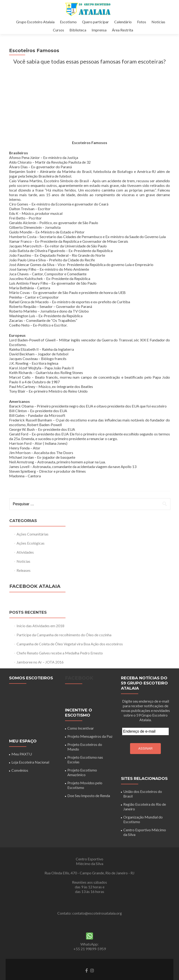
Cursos (59, 30)
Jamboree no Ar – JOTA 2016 (40, 671)
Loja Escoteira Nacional (30, 771)
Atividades (25, 561)
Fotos (142, 22)
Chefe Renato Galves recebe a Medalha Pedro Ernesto (60, 662)
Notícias (158, 22)
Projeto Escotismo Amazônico (82, 782)
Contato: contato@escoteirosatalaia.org (90, 922)
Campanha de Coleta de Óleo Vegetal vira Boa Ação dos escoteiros (70, 653)
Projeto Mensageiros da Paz (90, 746)
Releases (24, 580)
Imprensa (99, 30)
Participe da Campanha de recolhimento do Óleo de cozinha (64, 644)
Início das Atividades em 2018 (40, 635)
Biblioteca (78, 30)
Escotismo (68, 22)
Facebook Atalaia (35, 596)
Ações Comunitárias (33, 543)
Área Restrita (122, 30)
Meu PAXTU (22, 763)
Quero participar (95, 22)
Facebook (79, 687)
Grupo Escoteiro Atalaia (35, 22)
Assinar (145, 758)
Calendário (123, 22)
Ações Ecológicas (31, 552)
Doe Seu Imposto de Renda (89, 805)
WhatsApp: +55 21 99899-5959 (90, 956)
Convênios (20, 780)
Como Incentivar (81, 737)
